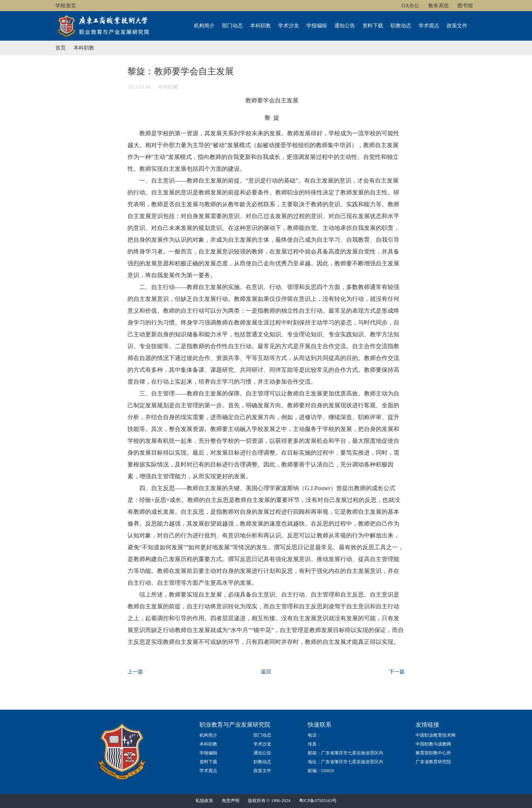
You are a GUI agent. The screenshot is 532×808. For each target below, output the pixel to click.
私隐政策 (204, 801)
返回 (266, 672)
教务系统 (439, 6)
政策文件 (457, 26)
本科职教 (260, 26)
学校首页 (66, 6)
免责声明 (231, 801)
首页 (61, 48)
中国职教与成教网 (433, 744)
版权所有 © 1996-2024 (269, 801)
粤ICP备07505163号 (318, 801)
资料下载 (373, 26)
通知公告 (345, 26)
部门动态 (232, 26)
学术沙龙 (289, 26)
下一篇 (397, 672)
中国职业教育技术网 (436, 735)
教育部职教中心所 (433, 753)
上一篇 (135, 672)
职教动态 (401, 26)
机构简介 (204, 26)
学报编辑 (317, 26)
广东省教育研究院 (433, 762)
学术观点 (429, 26)
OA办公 (410, 6)
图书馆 (465, 6)
